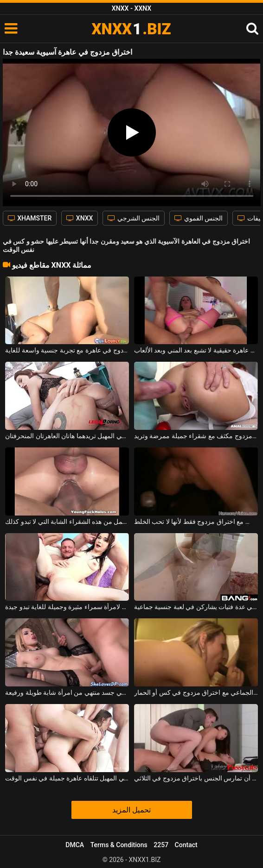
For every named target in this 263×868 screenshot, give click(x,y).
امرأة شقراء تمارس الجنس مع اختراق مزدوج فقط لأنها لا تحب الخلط (196, 522)
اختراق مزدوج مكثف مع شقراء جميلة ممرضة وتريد (196, 436)
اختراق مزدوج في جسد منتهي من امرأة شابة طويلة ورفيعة (67, 692)
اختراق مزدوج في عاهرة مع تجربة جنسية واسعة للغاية (67, 350)
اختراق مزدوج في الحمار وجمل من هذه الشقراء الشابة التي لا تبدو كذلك (67, 522)
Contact (186, 845)
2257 (161, 845)
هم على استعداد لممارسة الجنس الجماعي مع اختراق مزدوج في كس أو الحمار (196, 692)
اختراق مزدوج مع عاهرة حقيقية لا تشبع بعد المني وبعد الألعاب (196, 350)
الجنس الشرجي (134, 218)
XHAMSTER (30, 218)
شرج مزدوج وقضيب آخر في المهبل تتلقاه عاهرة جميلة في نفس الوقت (67, 778)
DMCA (75, 845)
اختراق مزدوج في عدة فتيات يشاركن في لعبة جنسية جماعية (196, 607)
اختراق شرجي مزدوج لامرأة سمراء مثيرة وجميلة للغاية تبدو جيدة (67, 607)
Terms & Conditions (119, 845)
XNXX (80, 218)
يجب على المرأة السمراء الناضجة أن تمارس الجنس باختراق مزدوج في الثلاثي (196, 778)
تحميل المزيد (131, 810)
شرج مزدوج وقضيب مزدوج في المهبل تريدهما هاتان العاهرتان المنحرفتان (67, 436)
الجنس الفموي (199, 218)
